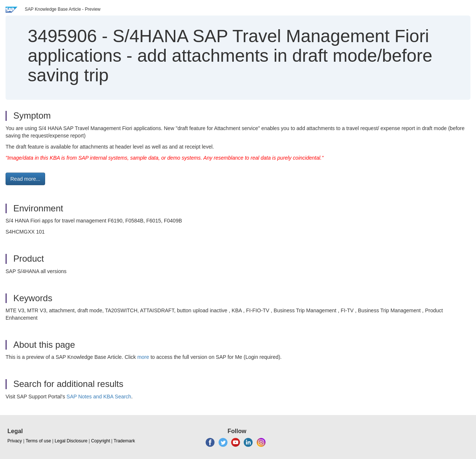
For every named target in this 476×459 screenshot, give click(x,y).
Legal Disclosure (71, 441)
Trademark (124, 441)
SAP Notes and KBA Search (99, 397)
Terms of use (38, 441)
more (143, 357)
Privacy (15, 441)
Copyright (100, 441)
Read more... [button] (25, 179)
